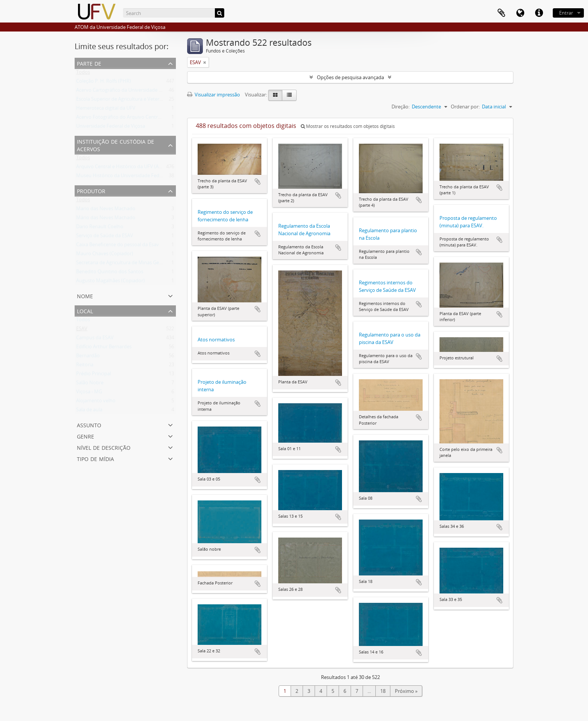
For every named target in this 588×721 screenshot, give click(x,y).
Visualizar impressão (214, 95)
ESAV (82, 330)
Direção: (400, 107)
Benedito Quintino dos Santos (110, 273)
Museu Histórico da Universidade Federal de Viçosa (133, 177)
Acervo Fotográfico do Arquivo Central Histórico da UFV (138, 119)
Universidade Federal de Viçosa (111, 128)
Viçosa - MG (89, 393)
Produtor (91, 190)
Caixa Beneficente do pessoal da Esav (118, 246)
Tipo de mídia (95, 458)
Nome (85, 295)
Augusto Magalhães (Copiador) (110, 282)
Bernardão (88, 357)
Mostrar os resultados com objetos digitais (348, 126)
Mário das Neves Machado (106, 219)
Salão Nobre (90, 384)
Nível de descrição (104, 447)
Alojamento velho (96, 402)
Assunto (89, 424)
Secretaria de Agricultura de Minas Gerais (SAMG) (130, 264)
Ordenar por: (465, 107)
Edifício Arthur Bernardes (104, 348)
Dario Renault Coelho (100, 228)
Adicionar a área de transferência (258, 182)
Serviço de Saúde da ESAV (105, 237)
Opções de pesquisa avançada (350, 77)
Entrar (566, 13)
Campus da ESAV (95, 339)
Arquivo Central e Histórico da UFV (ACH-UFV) (127, 168)
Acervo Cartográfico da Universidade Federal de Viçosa (137, 92)
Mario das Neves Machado (106, 210)
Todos (83, 74)
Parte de (89, 63)
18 (383, 691)
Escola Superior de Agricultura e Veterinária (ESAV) (132, 101)
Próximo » (406, 691)
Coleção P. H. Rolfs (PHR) (103, 83)
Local (85, 310)
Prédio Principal (94, 375)
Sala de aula (89, 411)
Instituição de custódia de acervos (115, 145)
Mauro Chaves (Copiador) (105, 255)
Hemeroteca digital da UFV (106, 110)
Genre (85, 436)
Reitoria (85, 366)
